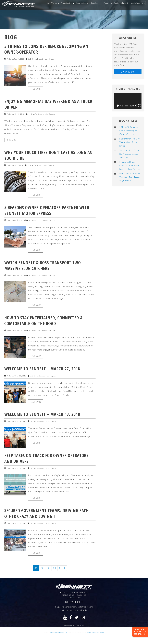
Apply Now (135, 3)
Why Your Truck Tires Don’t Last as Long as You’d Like (48, 155)
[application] (128, 101)
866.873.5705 (140, 634)
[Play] (118, 106)
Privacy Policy (69, 625)
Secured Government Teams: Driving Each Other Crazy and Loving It (47, 513)
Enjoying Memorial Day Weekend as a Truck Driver (48, 104)
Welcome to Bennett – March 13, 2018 (42, 414)
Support (108, 3)
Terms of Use (80, 625)
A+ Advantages (83, 3)
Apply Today (128, 72)
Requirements (97, 3)
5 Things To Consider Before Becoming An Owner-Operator (46, 49)
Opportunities (67, 3)
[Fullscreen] (139, 106)
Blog (143, 3)
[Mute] (136, 106)
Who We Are (53, 3)
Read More (36, 89)
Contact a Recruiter (122, 3)
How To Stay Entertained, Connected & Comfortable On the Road (44, 321)
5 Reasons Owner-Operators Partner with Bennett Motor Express (47, 210)
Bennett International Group (95, 632)
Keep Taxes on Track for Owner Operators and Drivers (46, 458)
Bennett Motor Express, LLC (59, 632)
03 (48, 568)
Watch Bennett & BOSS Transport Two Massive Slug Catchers (43, 265)
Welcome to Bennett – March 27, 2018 (42, 369)
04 (54, 568)
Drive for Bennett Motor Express (42, 59)
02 (42, 568)
